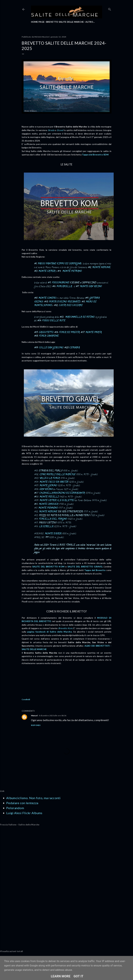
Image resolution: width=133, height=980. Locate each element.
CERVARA (74, 348)
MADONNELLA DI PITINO (80, 317)
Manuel (34, 716)
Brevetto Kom (65, 628)
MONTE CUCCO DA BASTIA (54, 482)
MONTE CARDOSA (48, 504)
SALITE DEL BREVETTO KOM (48, 567)
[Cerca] (110, 9)
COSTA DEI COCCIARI (71, 306)
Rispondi (36, 725)
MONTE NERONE (101, 268)
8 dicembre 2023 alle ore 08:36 (53, 716)
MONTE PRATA (93, 333)
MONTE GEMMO (48, 486)
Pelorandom (15, 808)
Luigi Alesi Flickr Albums (24, 813)
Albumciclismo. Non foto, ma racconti (33, 798)
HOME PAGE (38, 22)
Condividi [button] (26, 699)
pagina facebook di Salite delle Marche (50, 632)
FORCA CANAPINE (49, 336)
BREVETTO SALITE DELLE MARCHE (65, 22)
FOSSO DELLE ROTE (54, 321)
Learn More (61, 976)
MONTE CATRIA (47, 271)
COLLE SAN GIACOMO (51, 348)
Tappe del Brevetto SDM (95, 155)
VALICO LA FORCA (50, 478)
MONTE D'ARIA (53, 534)
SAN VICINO (46, 490)
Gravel (60, 130)
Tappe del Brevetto (95, 570)
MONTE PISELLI (49, 497)
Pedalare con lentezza (22, 803)
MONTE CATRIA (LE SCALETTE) (57, 501)
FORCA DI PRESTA (69, 333)
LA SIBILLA (46, 527)
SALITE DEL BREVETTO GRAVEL (85, 567)
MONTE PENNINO (48, 508)
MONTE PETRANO (72, 271)
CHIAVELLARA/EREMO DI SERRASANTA (62, 493)
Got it (79, 976)
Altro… (90, 22)
